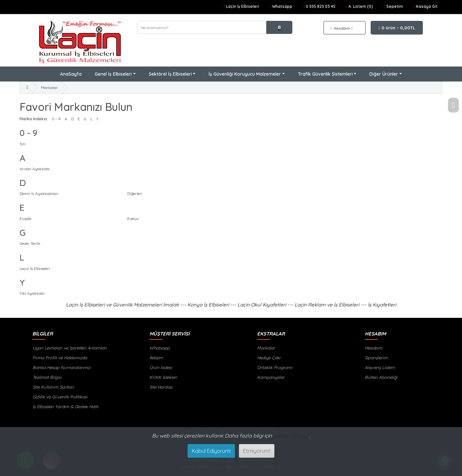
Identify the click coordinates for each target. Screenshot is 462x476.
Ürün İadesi (161, 367)
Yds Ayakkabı (32, 293)
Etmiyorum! (257, 451)
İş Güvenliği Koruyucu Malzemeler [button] (245, 74)
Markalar (49, 88)
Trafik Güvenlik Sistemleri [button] (325, 74)
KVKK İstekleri (163, 377)
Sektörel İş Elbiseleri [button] (170, 74)
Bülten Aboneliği (381, 377)
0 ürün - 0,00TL (397, 28)
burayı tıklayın (291, 436)
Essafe (25, 219)
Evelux (133, 219)
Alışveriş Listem (380, 367)
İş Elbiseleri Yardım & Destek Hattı (65, 407)
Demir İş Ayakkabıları (39, 193)
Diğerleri (135, 193)
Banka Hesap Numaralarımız (61, 367)
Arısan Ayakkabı (35, 169)
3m (23, 144)
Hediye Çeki (269, 358)
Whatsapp (160, 348)
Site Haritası (161, 387)
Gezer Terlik (30, 243)
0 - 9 (56, 119)
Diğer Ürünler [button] (384, 74)
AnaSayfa (71, 74)
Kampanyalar (271, 377)
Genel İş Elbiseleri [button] (113, 74)
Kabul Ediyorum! (211, 451)
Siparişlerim (376, 358)
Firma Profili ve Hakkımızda (60, 358)
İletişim (156, 358)
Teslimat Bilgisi (47, 377)
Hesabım (373, 348)
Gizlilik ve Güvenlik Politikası (60, 397)
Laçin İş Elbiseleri (35, 268)
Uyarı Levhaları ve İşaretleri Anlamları (69, 348)
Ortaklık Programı (275, 367)
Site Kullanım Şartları (53, 387)
